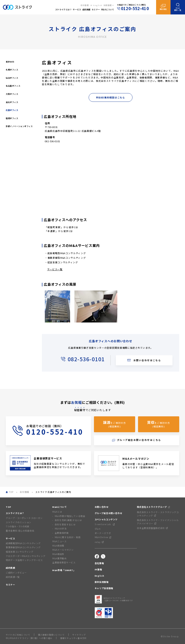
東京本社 (10, 62)
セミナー (10, 585)
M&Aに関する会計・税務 (68, 537)
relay (99, 542)
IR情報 (98, 570)
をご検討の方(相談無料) (114, 424)
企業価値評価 (62, 533)
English (98, 5)
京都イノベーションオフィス (19, 126)
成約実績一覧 (13, 577)
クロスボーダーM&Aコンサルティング (26, 556)
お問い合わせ (102, 507)
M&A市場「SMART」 (64, 570)
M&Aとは (57, 512)
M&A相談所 (58, 554)
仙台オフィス (12, 78)
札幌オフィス (12, 70)
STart (98, 529)
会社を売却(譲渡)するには (68, 520)
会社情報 (85, 5)
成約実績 (10, 568)
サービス (10, 538)
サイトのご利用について (18, 635)
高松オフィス (12, 102)
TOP (9, 507)
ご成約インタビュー (16, 573)
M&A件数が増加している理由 (70, 516)
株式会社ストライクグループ (153, 507)
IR (91, 5)
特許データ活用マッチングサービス (24, 560)
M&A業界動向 (59, 558)
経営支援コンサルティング (63, 262)
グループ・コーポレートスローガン (24, 518)
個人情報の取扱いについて (51, 635)
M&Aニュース (59, 541)
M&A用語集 (58, 546)
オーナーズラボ (103, 533)
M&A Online (103, 537)
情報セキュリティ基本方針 (73, 638)
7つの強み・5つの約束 (18, 526)
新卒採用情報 (102, 582)
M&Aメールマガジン (63, 550)
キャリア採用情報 (104, 588)
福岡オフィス (12, 118)
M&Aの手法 (61, 529)
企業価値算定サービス (64, 563)
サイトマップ (79, 635)
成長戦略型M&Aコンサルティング (67, 253)
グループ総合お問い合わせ (109, 513)
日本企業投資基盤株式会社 (152, 528)
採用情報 (108, 5)
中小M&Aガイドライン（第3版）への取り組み (29, 638)
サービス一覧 (55, 269)
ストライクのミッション (19, 522)
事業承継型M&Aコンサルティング (67, 258)
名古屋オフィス (13, 86)
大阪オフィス (12, 94)
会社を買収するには (65, 525)
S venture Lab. (105, 524)
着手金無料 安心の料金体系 (20, 531)
